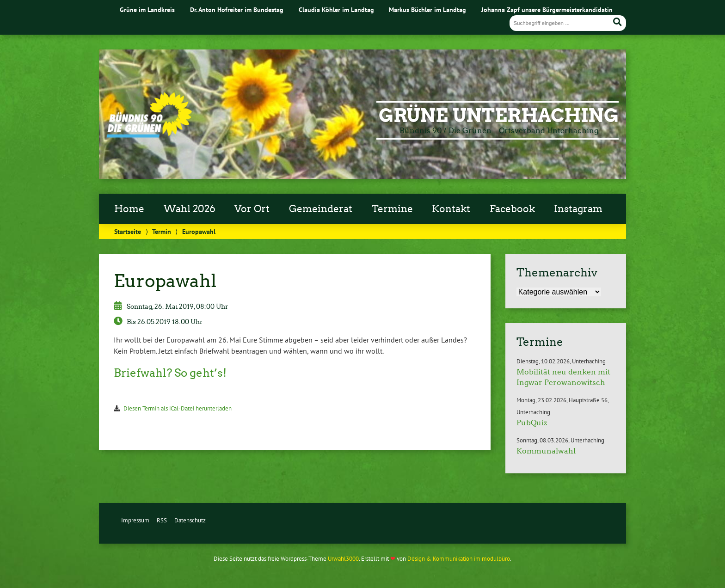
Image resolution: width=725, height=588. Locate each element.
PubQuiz (532, 423)
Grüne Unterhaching (499, 116)
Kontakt (451, 209)
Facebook (512, 209)
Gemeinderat (321, 209)
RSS (162, 520)
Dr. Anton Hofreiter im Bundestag (237, 9)
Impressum (135, 520)
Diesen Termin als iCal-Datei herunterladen (178, 408)
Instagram (578, 209)
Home (129, 209)
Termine (392, 209)
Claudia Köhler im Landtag (336, 9)
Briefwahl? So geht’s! (170, 373)
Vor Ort (252, 209)
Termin (162, 231)
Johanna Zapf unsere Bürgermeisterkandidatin (547, 9)
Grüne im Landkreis (147, 9)
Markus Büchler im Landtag (427, 9)
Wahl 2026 (190, 209)
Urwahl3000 (343, 559)
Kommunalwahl (546, 451)
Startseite (128, 231)
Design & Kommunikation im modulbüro (459, 559)
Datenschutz (190, 520)
